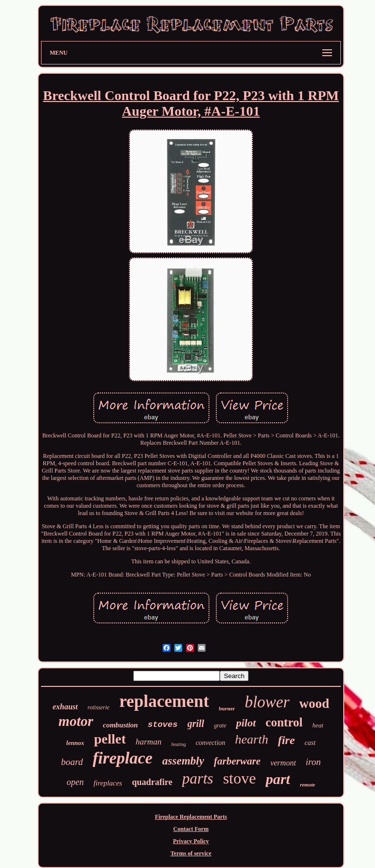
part (278, 779)
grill (196, 723)
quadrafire (152, 782)
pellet (110, 739)
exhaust (65, 707)
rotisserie (98, 707)
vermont (283, 763)
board (72, 762)
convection (211, 743)
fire (286, 740)
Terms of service (191, 853)
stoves (162, 725)
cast (310, 743)
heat (318, 725)
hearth (251, 739)
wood (314, 703)
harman (149, 742)
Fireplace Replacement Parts (191, 817)
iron (313, 762)
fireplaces (108, 783)
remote (307, 785)
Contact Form (191, 829)
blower (267, 702)
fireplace (123, 758)
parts (198, 778)
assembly (183, 761)
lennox (75, 743)
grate (220, 725)
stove (240, 778)
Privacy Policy (191, 841)
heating (179, 744)
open (75, 782)
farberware (237, 761)
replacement (164, 701)
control (284, 722)
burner (227, 708)
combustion (121, 725)
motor (76, 721)
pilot (246, 723)
